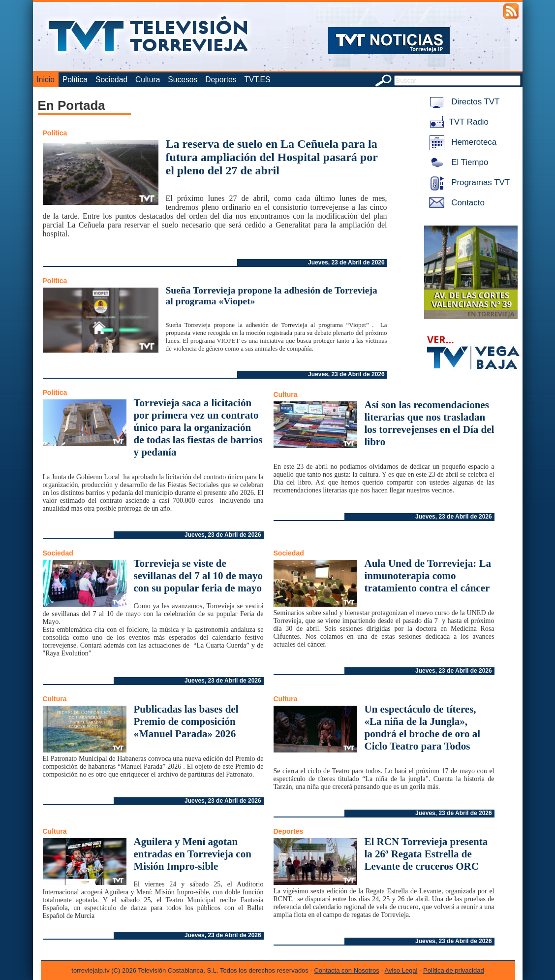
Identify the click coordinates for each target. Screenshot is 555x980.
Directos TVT (463, 102)
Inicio (46, 80)
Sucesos (183, 80)
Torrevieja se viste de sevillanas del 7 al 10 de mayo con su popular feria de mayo (199, 576)
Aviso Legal (401, 970)
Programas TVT (468, 182)
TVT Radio (457, 122)
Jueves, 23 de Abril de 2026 (346, 262)
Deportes (221, 80)
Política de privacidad (454, 970)
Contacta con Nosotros (346, 970)
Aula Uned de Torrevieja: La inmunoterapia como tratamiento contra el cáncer (428, 576)
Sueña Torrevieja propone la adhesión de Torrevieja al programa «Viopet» (272, 296)
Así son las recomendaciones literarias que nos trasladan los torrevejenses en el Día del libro (430, 423)
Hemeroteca (461, 142)
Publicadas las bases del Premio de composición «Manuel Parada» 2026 (186, 721)
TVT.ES (257, 80)
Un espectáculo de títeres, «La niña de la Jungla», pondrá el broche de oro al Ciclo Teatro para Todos (422, 728)
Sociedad (111, 80)
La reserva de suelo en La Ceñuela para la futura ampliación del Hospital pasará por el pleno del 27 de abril (272, 157)
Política (75, 80)
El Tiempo (457, 162)
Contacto (455, 203)
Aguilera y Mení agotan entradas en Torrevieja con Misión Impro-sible (193, 854)
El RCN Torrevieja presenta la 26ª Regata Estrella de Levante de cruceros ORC (426, 854)
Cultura (148, 80)
